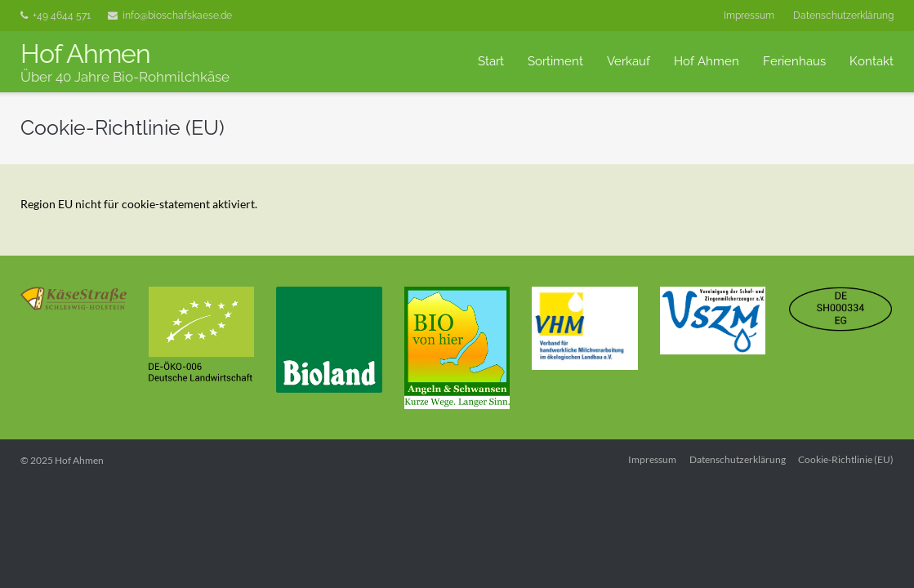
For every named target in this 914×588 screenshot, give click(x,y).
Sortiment (555, 61)
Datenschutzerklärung (843, 16)
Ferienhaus (794, 61)
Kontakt (872, 61)
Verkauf (629, 61)
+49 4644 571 (62, 16)
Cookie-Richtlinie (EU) (846, 459)
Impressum (749, 16)
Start (491, 61)
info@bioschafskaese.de (177, 16)
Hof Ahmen (707, 61)
